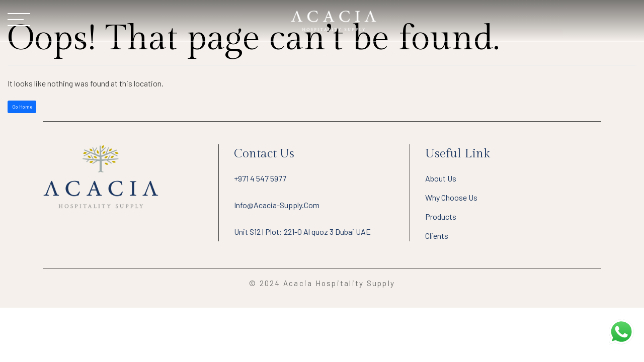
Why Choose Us (451, 197)
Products (441, 216)
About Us (441, 178)
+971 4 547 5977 (260, 178)
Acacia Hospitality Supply (339, 283)
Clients (437, 236)
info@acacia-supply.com (277, 205)
